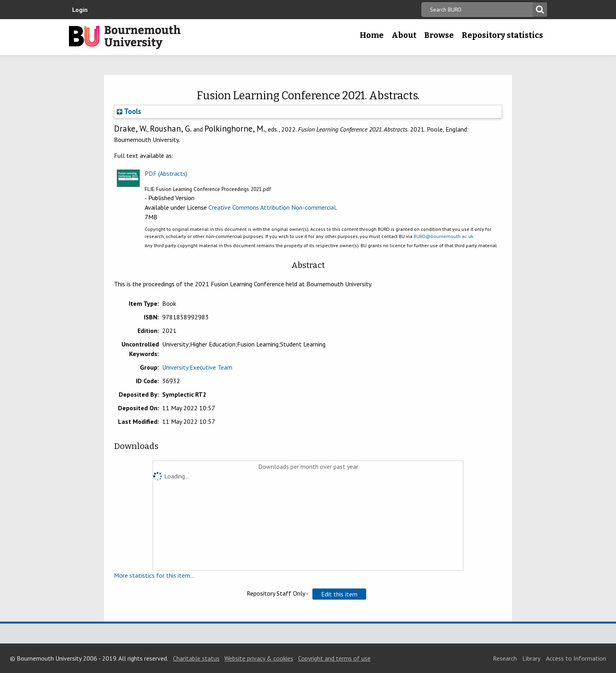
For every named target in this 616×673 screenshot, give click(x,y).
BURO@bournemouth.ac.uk (443, 236)
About (404, 35)
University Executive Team (197, 367)
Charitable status (196, 658)
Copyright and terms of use (334, 658)
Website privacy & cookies (259, 658)
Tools (129, 111)
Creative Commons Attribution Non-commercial (272, 207)
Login (80, 10)
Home (372, 35)
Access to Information (576, 658)
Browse (439, 35)
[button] (339, 594)
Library (531, 658)
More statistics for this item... (154, 575)
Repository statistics (502, 35)
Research (505, 658)
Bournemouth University (125, 37)
